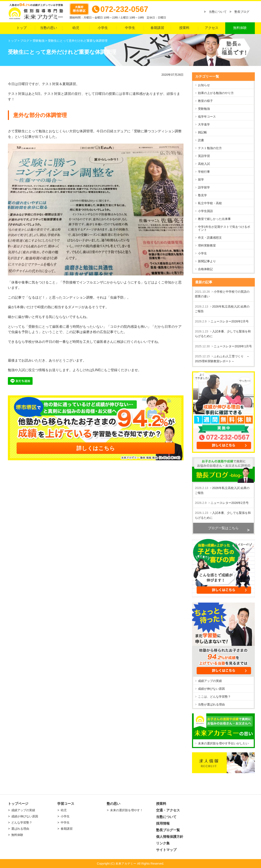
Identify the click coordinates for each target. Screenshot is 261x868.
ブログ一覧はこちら (223, 528)
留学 (201, 180)
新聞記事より (207, 261)
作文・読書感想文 (210, 238)
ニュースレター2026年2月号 (230, 321)
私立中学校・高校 (210, 203)
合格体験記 (205, 269)
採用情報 (163, 823)
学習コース (66, 804)
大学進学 (204, 124)
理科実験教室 (207, 245)
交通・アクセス (168, 810)
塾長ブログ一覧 (168, 830)
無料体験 (240, 28)
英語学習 (204, 156)
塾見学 (202, 195)
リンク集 (163, 843)
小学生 (103, 28)
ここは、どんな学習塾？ (214, 697)
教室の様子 (205, 101)
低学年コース (207, 117)
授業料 (184, 28)
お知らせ (204, 85)
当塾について (218, 12)
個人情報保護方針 (170, 837)
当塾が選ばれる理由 (211, 704)
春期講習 (157, 28)
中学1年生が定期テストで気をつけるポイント (224, 228)
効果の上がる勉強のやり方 (216, 93)
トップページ (18, 804)
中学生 (130, 28)
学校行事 (204, 172)
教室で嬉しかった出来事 (214, 219)
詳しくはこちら (96, 448)
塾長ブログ (242, 12)
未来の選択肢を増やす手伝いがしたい (223, 743)
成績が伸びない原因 (211, 689)
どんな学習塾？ (22, 822)
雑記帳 (202, 132)
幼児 (76, 28)
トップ (22, 28)
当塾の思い (49, 28)
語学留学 (204, 187)
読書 (201, 140)
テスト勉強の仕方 (210, 148)
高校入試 (204, 164)
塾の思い (113, 804)
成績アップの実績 (210, 681)
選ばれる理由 (20, 829)
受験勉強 (204, 109)
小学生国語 (205, 211)
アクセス (212, 28)
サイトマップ (166, 850)
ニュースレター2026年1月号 (233, 346)
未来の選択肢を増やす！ (126, 810)
